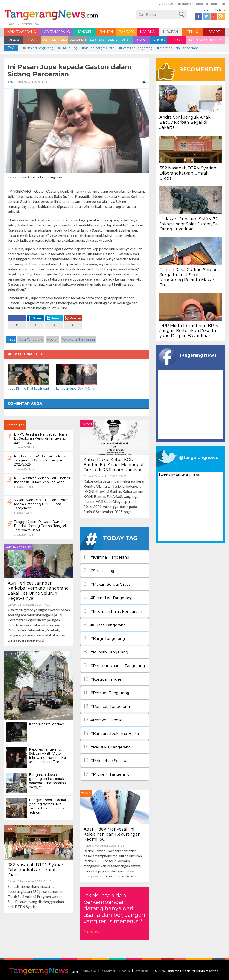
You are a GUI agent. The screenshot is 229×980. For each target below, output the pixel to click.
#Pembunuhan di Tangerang (114, 665)
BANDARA (127, 32)
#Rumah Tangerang (106, 652)
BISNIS (32, 40)
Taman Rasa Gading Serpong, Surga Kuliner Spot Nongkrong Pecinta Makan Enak (190, 277)
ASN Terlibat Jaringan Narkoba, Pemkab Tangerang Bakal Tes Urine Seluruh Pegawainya (38, 591)
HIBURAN (170, 32)
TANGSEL (85, 32)
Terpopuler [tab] (15, 425)
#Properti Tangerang (107, 774)
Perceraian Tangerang (78, 339)
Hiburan (52, 339)
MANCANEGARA (55, 40)
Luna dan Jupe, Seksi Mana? (76, 388)
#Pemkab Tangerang (107, 706)
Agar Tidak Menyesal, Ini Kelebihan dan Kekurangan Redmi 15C (112, 834)
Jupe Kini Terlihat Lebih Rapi (29, 388)
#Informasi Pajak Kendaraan (178, 48)
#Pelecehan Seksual (106, 760)
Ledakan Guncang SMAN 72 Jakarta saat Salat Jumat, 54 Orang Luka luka (189, 224)
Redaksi (202, 4)
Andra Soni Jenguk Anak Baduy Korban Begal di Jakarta (185, 122)
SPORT (214, 32)
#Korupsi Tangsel (103, 679)
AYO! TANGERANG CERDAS (110, 40)
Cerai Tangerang (31, 339)
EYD (11, 82)
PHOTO (159, 40)
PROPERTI (78, 40)
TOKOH (177, 40)
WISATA (13, 40)
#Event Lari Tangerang (136, 48)
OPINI (142, 40)
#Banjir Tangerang (104, 638)
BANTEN (106, 32)
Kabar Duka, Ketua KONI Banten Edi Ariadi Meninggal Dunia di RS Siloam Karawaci (114, 465)
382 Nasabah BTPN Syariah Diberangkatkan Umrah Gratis (36, 870)
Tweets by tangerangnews (179, 474)
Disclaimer (185, 4)
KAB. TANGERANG (56, 32)
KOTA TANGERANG (21, 32)
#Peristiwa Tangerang (107, 747)
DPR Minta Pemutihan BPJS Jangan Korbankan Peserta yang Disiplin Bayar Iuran (189, 331)
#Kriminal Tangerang (38, 48)
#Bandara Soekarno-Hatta (111, 733)
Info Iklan (218, 4)
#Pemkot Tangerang (106, 693)
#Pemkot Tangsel (104, 720)
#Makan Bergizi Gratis (98, 48)
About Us (166, 4)
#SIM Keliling (68, 48)
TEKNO (193, 32)
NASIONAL (148, 32)
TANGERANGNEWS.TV (205, 40)
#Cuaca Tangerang (105, 625)
